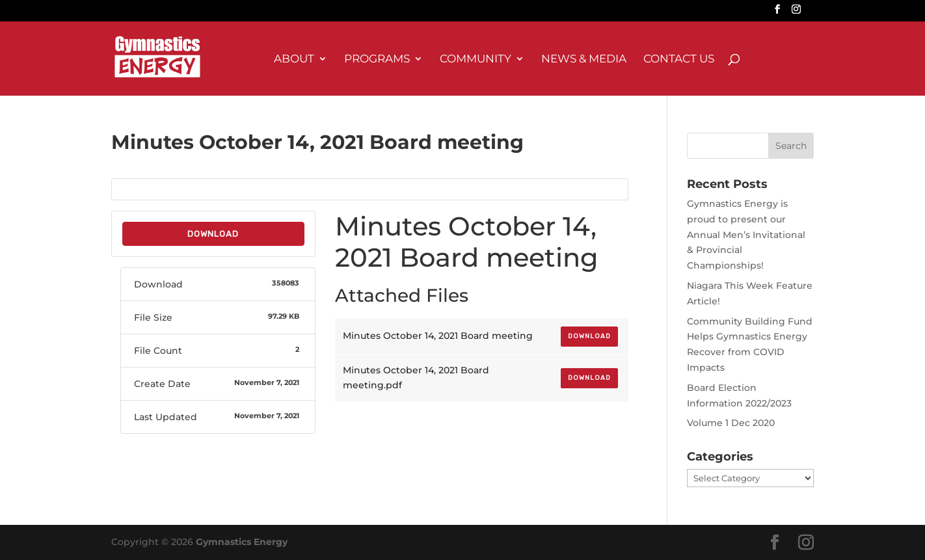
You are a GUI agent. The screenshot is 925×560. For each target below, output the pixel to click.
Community (476, 60)
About (294, 60)
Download (213, 234)
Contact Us (679, 60)
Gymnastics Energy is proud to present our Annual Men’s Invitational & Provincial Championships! (746, 234)
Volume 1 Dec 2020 (731, 423)
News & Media (584, 60)
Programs (377, 60)
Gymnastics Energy (242, 542)
